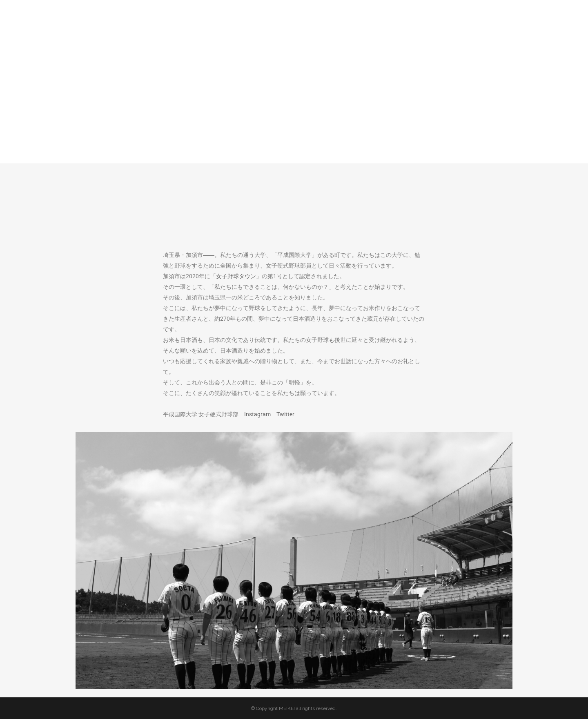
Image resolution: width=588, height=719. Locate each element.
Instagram (257, 414)
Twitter (285, 414)
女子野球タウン (236, 276)
